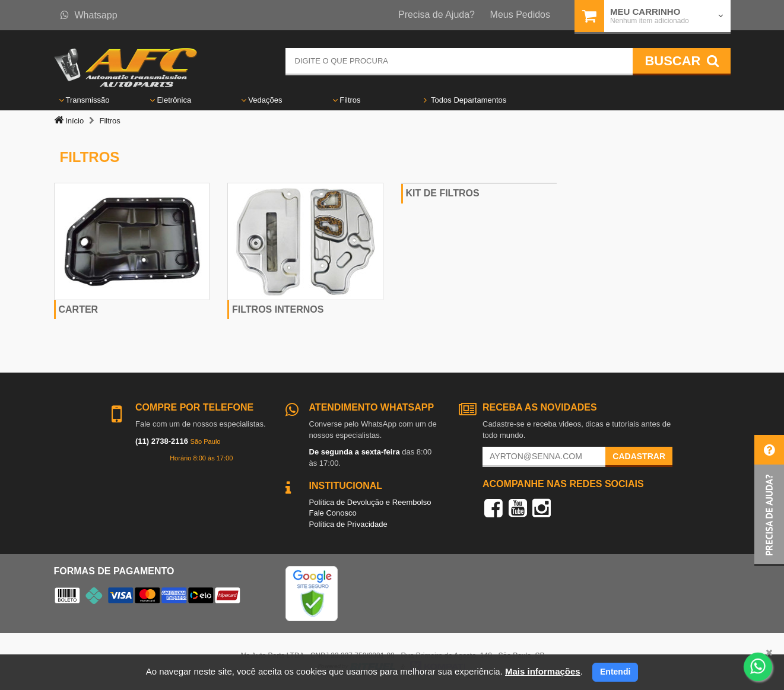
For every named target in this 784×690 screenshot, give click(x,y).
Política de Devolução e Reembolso (370, 502)
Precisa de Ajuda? (437, 15)
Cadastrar (639, 456)
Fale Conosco (333, 513)
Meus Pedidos (520, 15)
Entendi (615, 672)
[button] (769, 500)
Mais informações (543, 671)
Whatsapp (89, 15)
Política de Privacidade (348, 524)
